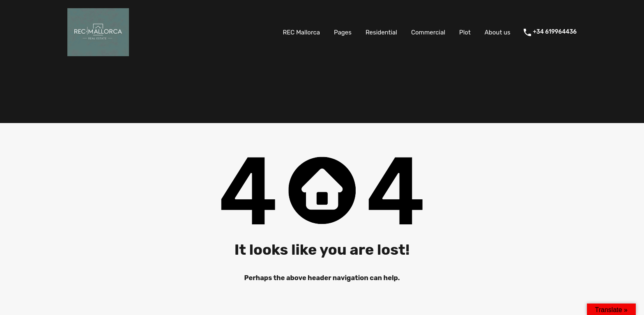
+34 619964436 (555, 32)
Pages (343, 32)
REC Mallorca (301, 32)
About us (498, 32)
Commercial (428, 32)
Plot (465, 32)
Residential (381, 32)
